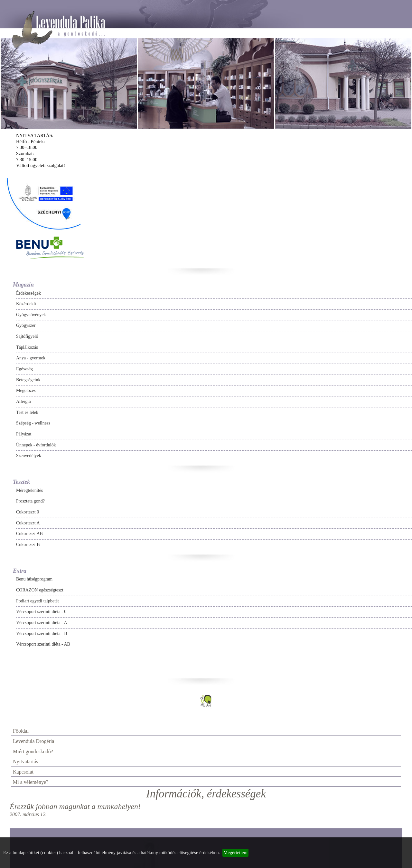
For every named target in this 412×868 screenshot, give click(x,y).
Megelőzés (26, 390)
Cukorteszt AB (29, 534)
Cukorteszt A (28, 523)
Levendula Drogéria (33, 741)
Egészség (24, 369)
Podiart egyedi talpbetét (37, 601)
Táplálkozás (27, 347)
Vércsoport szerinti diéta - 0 (41, 612)
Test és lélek (27, 412)
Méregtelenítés (29, 490)
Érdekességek (28, 293)
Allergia (23, 401)
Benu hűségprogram (34, 579)
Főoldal (21, 731)
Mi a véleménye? (31, 782)
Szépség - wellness (33, 423)
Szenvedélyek (29, 456)
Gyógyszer (26, 325)
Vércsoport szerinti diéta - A (42, 623)
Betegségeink (28, 380)
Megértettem (235, 853)
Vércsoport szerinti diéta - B (42, 634)
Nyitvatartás (25, 761)
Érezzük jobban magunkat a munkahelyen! (75, 806)
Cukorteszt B (28, 545)
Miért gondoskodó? (33, 751)
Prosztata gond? (30, 501)
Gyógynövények (31, 315)
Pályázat (24, 434)
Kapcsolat (23, 772)
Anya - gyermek (31, 358)
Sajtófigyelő (27, 336)
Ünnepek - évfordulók (36, 445)
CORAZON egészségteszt (40, 590)
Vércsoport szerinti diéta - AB (43, 644)
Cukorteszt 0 (28, 512)
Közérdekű (26, 304)
